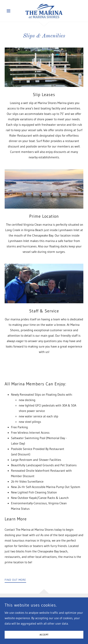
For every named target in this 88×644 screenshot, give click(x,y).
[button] (11, 11)
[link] (44, 11)
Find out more (15, 580)
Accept (44, 635)
